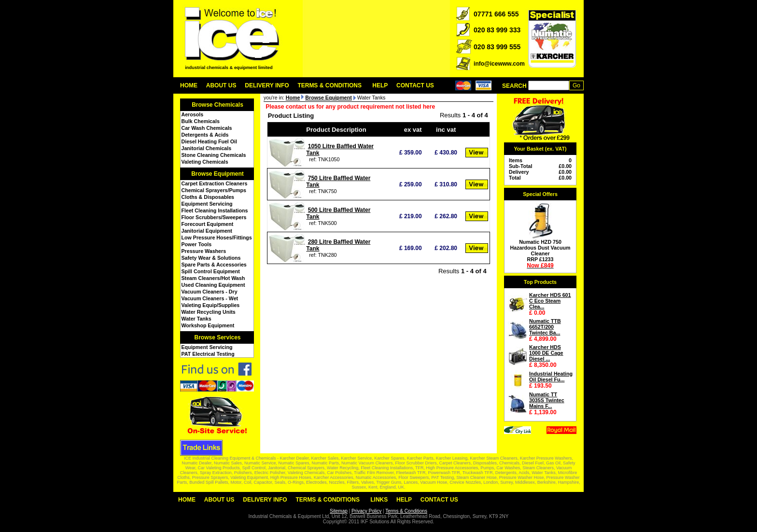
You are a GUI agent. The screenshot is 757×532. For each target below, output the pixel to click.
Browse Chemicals (217, 105)
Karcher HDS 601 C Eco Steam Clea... (550, 301)
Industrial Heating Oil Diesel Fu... (551, 377)
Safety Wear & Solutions (211, 258)
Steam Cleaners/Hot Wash (213, 278)
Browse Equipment (217, 174)
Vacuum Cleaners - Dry (210, 292)
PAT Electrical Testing (208, 354)
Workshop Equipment (208, 325)
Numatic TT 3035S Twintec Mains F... (547, 400)
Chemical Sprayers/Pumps (214, 190)
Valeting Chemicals (205, 162)
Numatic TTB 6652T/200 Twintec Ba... (545, 327)
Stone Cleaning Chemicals (214, 155)
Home (189, 85)
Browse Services (217, 337)
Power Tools (197, 244)
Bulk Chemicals (201, 121)
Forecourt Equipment (208, 224)
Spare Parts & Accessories (214, 265)
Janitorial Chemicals (207, 148)
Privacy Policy (366, 511)
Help (380, 85)
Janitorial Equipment (207, 231)
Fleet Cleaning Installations (215, 210)
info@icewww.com (499, 64)
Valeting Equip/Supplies (211, 305)
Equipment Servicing (207, 204)
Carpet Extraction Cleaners (215, 183)
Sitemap (339, 511)
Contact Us (415, 85)
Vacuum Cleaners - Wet (210, 298)
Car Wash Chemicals (207, 128)
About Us (221, 85)
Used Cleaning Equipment (213, 285)
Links (379, 500)
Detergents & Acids (205, 135)
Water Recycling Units (209, 312)
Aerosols (193, 114)
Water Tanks (196, 319)
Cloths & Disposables (208, 197)
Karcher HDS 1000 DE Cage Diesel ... (546, 353)
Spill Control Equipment (211, 271)
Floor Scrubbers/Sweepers (214, 217)
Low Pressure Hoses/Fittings (217, 238)
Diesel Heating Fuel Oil (209, 141)
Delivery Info (267, 85)
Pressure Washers (204, 251)
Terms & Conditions (329, 85)
